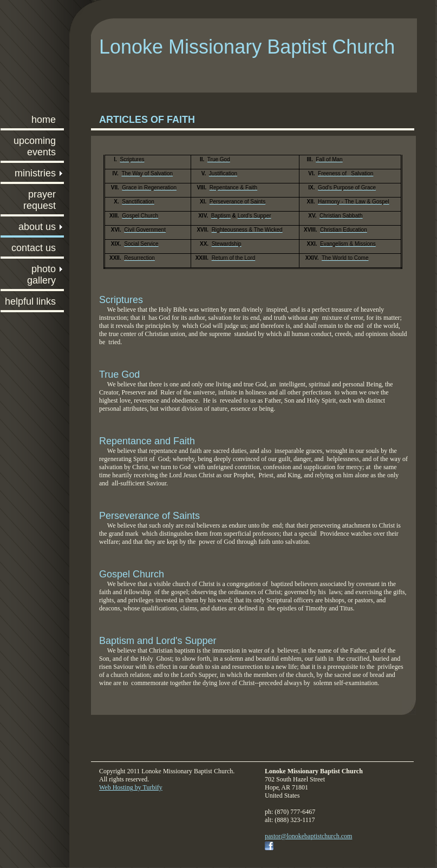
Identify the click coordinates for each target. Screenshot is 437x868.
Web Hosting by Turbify (131, 787)
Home (44, 120)
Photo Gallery (41, 275)
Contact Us (34, 248)
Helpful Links (30, 301)
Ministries (35, 173)
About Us (37, 227)
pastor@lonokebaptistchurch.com (308, 836)
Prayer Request (40, 200)
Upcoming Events (35, 146)
